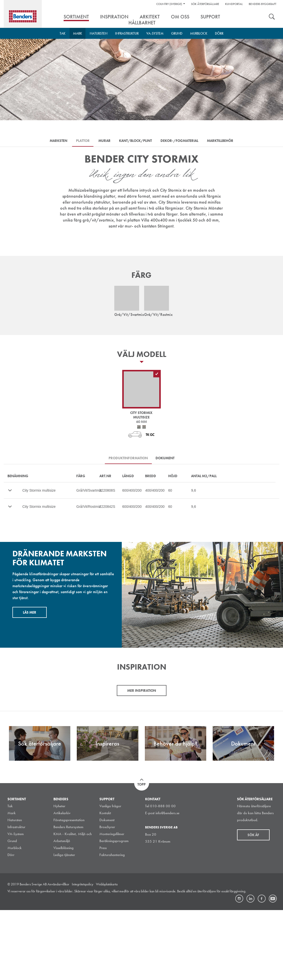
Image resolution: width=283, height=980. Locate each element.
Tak (62, 33)
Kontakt (105, 883)
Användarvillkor (58, 954)
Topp (141, 854)
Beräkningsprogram (114, 911)
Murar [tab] (103, 141)
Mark (78, 33)
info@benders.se (167, 883)
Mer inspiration (142, 760)
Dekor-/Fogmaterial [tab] (183, 141)
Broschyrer (107, 897)
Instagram (239, 969)
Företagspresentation (69, 890)
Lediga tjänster (64, 925)
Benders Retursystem (68, 897)
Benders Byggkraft (263, 4)
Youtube (273, 969)
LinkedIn (250, 969)
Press (103, 918)
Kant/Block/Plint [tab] (137, 141)
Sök (272, 17)
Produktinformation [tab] (127, 460)
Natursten (99, 33)
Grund (177, 33)
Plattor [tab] (79, 141)
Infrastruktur (127, 33)
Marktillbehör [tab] (226, 141)
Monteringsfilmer (112, 904)
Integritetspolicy (83, 954)
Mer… (10, 493)
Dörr (219, 33)
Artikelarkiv (62, 883)
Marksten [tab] (53, 141)
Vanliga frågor (110, 876)
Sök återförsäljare (205, 4)
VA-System (155, 33)
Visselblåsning (63, 918)
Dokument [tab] (166, 460)
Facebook (262, 969)
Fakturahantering (112, 925)
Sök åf (253, 905)
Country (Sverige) (169, 4)
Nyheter (59, 876)
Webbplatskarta (107, 954)
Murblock (199, 33)
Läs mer (30, 615)
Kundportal (234, 4)
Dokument (107, 890)
